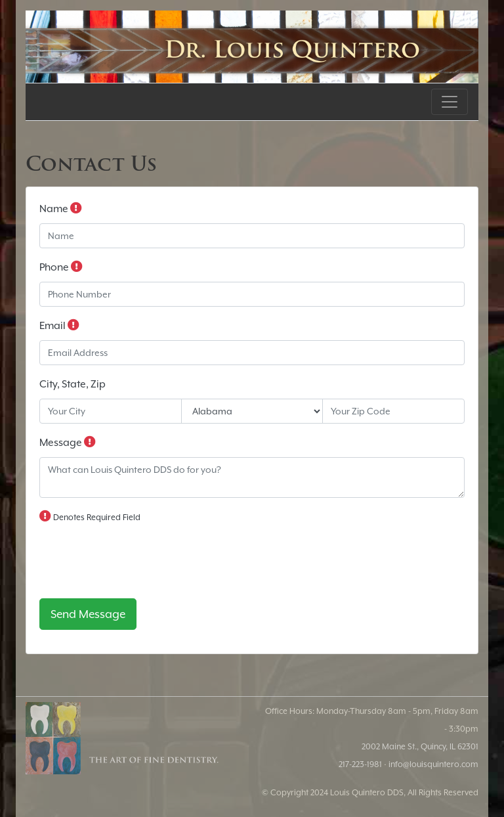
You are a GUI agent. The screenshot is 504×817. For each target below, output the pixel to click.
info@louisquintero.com (433, 764)
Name (61, 208)
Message (68, 442)
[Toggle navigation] (450, 102)
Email (59, 325)
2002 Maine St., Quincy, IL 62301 (420, 746)
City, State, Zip (73, 384)
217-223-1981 (360, 764)
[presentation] (139, 562)
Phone (61, 267)
